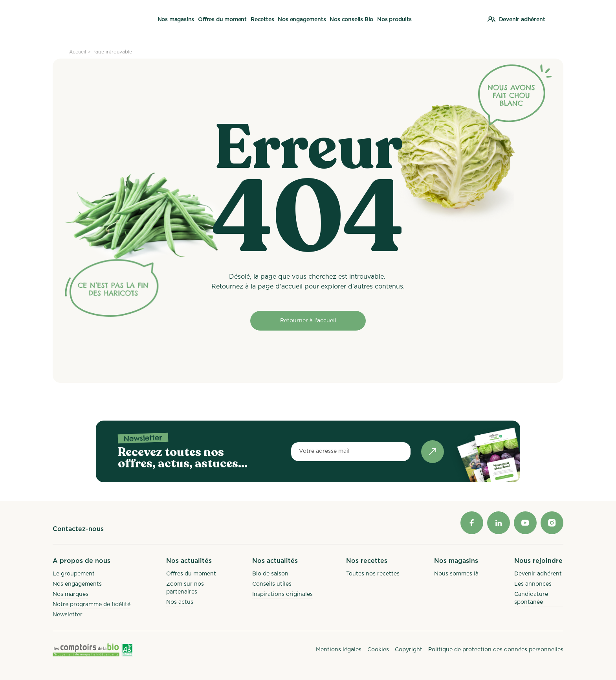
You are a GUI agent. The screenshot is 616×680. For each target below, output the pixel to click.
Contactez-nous (78, 529)
